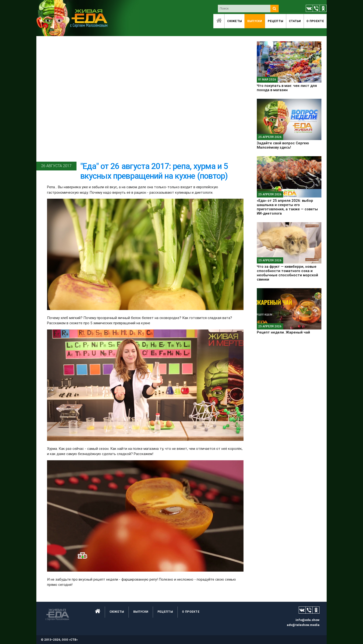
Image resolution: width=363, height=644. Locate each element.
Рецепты (275, 21)
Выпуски (255, 21)
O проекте (315, 21)
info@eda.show (308, 620)
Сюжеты (234, 21)
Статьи (295, 21)
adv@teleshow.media (303, 625)
